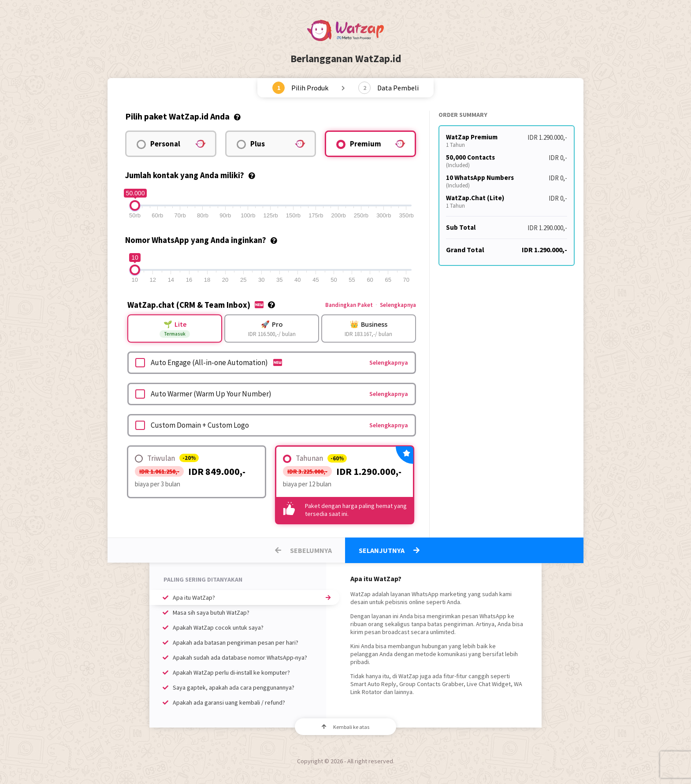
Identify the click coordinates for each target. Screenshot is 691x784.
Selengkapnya (398, 305)
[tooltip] (237, 116)
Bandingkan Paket (349, 305)
